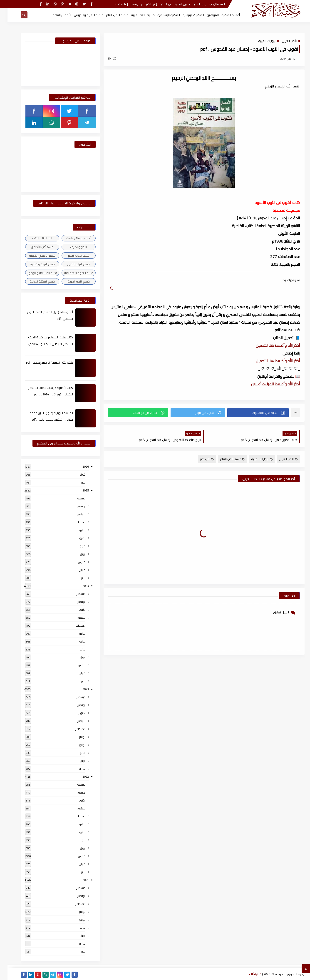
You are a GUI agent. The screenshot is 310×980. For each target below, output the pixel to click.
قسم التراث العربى (71, 264)
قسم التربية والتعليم (35, 264)
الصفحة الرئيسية (210, 4)
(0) (105, 58)
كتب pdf (200, 459)
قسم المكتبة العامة (35, 281)
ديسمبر (73, 498)
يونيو (75, 538)
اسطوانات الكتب (35, 238)
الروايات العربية (260, 41)
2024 (78, 586)
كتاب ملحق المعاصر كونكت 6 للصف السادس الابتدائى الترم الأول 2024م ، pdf (43, 344)
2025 (78, 490)
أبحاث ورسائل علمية (71, 238)
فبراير (75, 474)
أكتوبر (74, 610)
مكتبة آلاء (248, 974)
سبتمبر (74, 514)
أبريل (75, 554)
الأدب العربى (282, 41)
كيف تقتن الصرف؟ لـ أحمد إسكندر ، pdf (42, 362)
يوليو (75, 530)
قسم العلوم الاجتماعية (71, 273)
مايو (75, 546)
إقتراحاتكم (144, 4)
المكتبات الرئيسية (186, 15)
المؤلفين (205, 15)
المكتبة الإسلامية (161, 15)
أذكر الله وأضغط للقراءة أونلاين (268, 384)
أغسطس (72, 522)
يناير (76, 482)
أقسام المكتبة (223, 15)
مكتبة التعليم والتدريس (81, 15)
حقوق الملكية (175, 4)
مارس (74, 562)
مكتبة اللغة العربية (135, 15)
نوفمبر (74, 506)
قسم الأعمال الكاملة (35, 256)
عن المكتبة (158, 4)
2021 (78, 880)
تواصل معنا (130, 4)
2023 (78, 689)
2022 (78, 777)
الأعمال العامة (54, 15)
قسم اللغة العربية (71, 281)
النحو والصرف (71, 247)
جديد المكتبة (192, 4)
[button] (250, 413)
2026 (78, 466)
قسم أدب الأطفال (35, 247)
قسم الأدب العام (225, 459)
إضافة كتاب (114, 4)
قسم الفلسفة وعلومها (35, 273)
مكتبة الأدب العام (110, 15)
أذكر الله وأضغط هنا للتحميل (270, 345)
